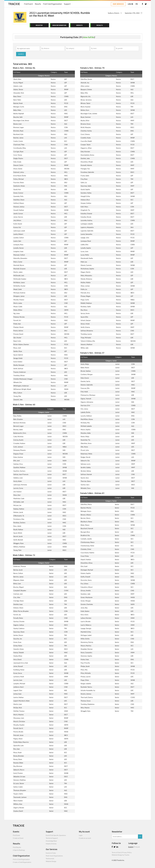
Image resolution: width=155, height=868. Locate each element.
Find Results (17, 847)
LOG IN (130, 4)
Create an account (85, 838)
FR (136, 4)
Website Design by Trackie (121, 855)
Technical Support (52, 838)
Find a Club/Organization (21, 859)
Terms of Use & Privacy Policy (122, 852)
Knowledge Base (51, 841)
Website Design (51, 861)
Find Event (29, 4)
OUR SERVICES (118, 4)
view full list (88, 37)
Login (81, 835)
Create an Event (18, 838)
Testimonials (50, 859)
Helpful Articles (51, 844)
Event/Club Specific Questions (56, 835)
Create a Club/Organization (22, 862)
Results (38, 4)
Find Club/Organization (53, 4)
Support (67, 4)
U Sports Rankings (19, 850)
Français (137, 847)
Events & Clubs (51, 853)
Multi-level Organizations (54, 856)
